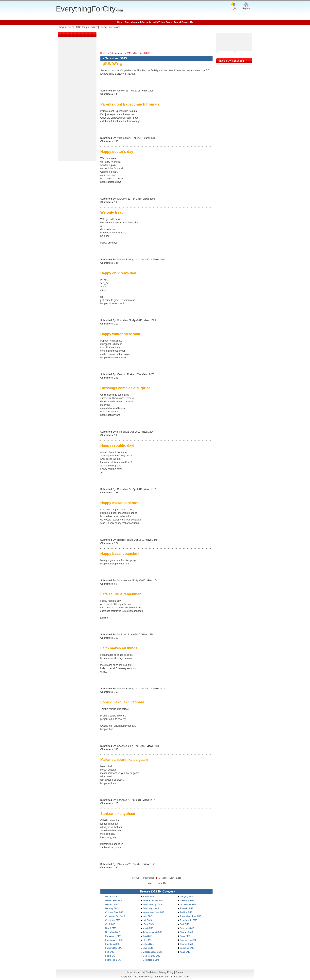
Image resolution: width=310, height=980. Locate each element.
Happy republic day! (117, 445)
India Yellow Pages (163, 22)
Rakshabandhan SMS (191, 916)
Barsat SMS (111, 896)
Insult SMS (148, 928)
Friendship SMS (113, 960)
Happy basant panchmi (120, 554)
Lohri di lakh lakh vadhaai (122, 702)
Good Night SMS (151, 908)
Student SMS (187, 944)
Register (246, 8)
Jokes (117, 27)
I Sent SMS (148, 924)
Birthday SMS (112, 908)
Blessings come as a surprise (125, 388)
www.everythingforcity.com (155, 977)
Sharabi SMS (187, 932)
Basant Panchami (114, 900)
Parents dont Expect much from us (130, 104)
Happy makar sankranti (120, 503)
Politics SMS (186, 912)
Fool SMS (110, 956)
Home (120, 22)
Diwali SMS (111, 928)
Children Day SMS (114, 912)
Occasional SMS (142, 53)
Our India (146, 22)
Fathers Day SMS (114, 948)
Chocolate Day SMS (115, 916)
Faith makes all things (119, 648)
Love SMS (148, 948)
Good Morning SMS (152, 904)
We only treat (112, 212)
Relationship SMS (189, 920)
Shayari (62, 27)
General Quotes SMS (153, 900)
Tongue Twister (90, 27)
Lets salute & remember (121, 594)
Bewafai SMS (112, 904)
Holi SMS (147, 920)
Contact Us (187, 22)
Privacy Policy (166, 972)
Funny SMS (148, 896)
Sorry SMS (185, 936)
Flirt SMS (110, 952)
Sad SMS (185, 924)
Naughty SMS (187, 896)
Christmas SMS (113, 920)
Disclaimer (151, 972)
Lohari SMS (148, 944)
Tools (177, 22)
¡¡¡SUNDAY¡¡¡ (111, 64)
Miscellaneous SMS (152, 952)
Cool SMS (110, 924)
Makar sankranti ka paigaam (124, 760)
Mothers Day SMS (152, 956)
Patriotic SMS (187, 908)
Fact (110, 27)
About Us (139, 972)
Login (233, 8)
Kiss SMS (147, 936)
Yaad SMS (185, 952)
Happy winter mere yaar (121, 334)
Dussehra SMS (113, 932)
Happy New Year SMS (154, 912)
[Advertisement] (77, 100)
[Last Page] (175, 878)
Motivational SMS (151, 960)
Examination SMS (114, 940)
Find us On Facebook (231, 61)
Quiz (70, 27)
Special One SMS (189, 940)
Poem (103, 27)
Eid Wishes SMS (113, 936)
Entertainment (132, 22)
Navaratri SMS (187, 900)
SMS (77, 27)
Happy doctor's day (117, 152)
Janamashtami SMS (152, 932)
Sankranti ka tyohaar (118, 814)
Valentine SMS (187, 948)
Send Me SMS (187, 928)
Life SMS (147, 940)
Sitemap (180, 972)
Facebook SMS (113, 944)
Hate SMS (148, 916)
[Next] (164, 878)
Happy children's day (118, 273)
